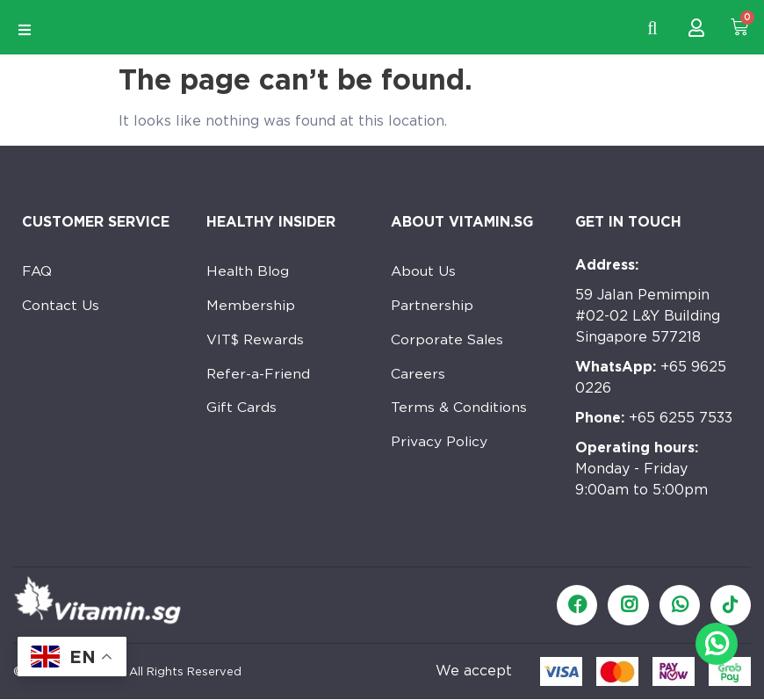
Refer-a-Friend (259, 377)
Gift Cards (242, 412)
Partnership (432, 307)
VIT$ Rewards (256, 342)
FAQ (37, 272)
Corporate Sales (448, 342)
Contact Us (61, 307)
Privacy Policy (440, 447)
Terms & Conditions (459, 412)
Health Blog (249, 272)
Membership (251, 307)
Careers (418, 377)
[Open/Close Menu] (24, 30)
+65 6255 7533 (654, 418)
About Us (424, 272)
